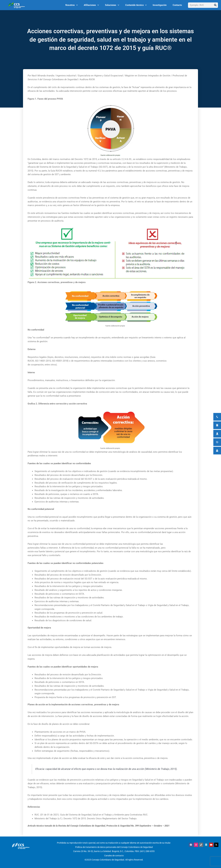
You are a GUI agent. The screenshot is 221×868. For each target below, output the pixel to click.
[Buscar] (215, 5)
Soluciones (112, 5)
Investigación (160, 5)
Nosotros (72, 5)
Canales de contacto (114, 855)
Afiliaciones (91, 5)
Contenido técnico (136, 5)
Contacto (177, 5)
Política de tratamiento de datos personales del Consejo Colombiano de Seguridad (114, 847)
